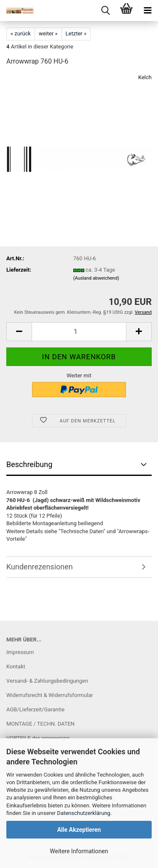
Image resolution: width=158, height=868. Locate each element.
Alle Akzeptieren (79, 830)
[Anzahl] (79, 332)
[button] (19, 332)
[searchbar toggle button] (105, 11)
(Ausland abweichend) (96, 278)
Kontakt (16, 666)
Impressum (20, 652)
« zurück (21, 33)
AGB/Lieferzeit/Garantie (35, 709)
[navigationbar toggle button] (147, 11)
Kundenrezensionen (40, 567)
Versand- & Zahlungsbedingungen (47, 681)
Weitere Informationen (79, 851)
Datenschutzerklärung (84, 813)
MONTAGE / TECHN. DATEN (40, 724)
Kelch (145, 77)
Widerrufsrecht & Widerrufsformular (50, 695)
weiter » (48, 33)
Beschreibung (29, 464)
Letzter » (76, 33)
